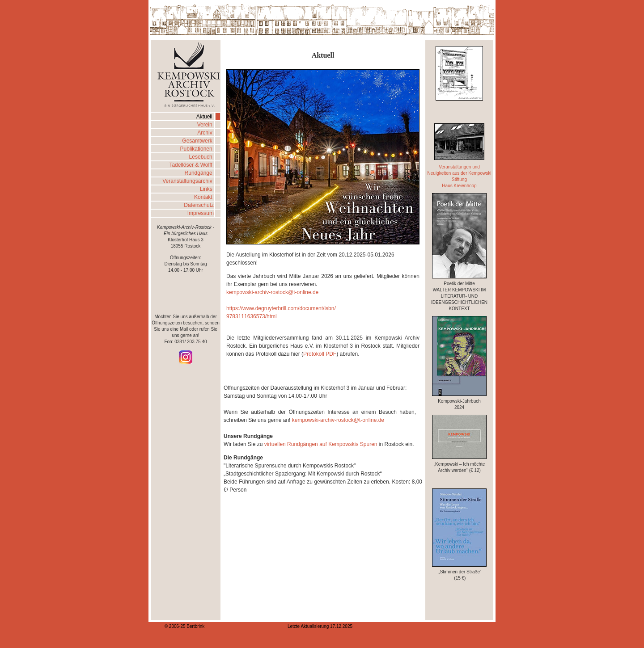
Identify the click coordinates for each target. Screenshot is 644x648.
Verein (205, 125)
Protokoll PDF (320, 354)
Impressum (201, 213)
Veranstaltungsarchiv (188, 181)
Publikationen (197, 149)
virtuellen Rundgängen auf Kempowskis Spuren (320, 444)
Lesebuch (201, 157)
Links (207, 189)
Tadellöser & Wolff (191, 165)
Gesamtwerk (198, 141)
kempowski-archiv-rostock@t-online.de (272, 292)
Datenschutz (199, 205)
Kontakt (204, 197)
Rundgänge (199, 173)
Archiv (205, 133)
